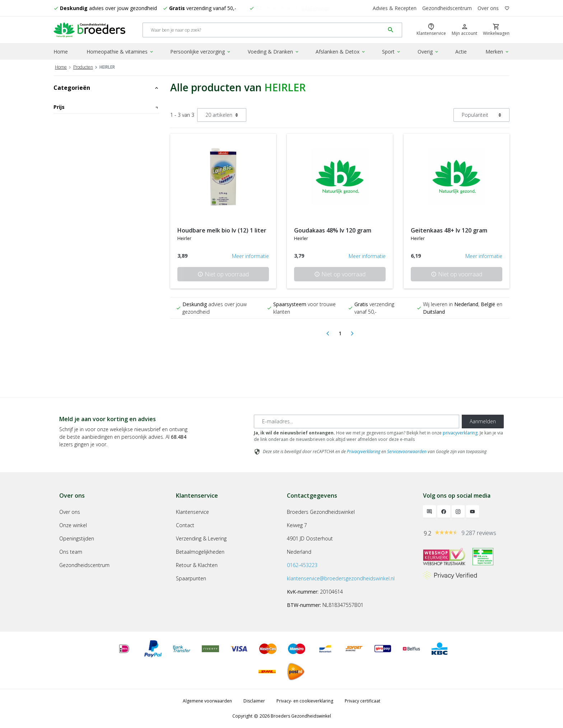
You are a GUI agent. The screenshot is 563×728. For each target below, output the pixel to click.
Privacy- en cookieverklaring (305, 701)
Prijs (106, 107)
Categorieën (106, 88)
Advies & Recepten (395, 8)
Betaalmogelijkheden (200, 552)
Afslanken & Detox (341, 52)
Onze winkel (73, 525)
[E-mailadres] (357, 421)
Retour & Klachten (197, 565)
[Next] (352, 333)
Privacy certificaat (362, 701)
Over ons (488, 8)
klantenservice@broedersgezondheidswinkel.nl (341, 578)
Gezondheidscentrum (447, 8)
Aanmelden (483, 421)
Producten (83, 67)
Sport (392, 52)
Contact (185, 525)
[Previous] (328, 333)
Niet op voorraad (223, 274)
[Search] (264, 30)
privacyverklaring (460, 433)
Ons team (71, 552)
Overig (428, 52)
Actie (461, 52)
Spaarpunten (191, 578)
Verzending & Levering (201, 538)
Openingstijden (77, 538)
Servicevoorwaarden (407, 451)
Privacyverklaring (364, 451)
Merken (497, 52)
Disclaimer (254, 701)
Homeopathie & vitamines (120, 52)
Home (61, 52)
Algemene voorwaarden (207, 701)
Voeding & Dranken (274, 52)
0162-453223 (302, 565)
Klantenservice (192, 512)
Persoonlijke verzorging (201, 52)
